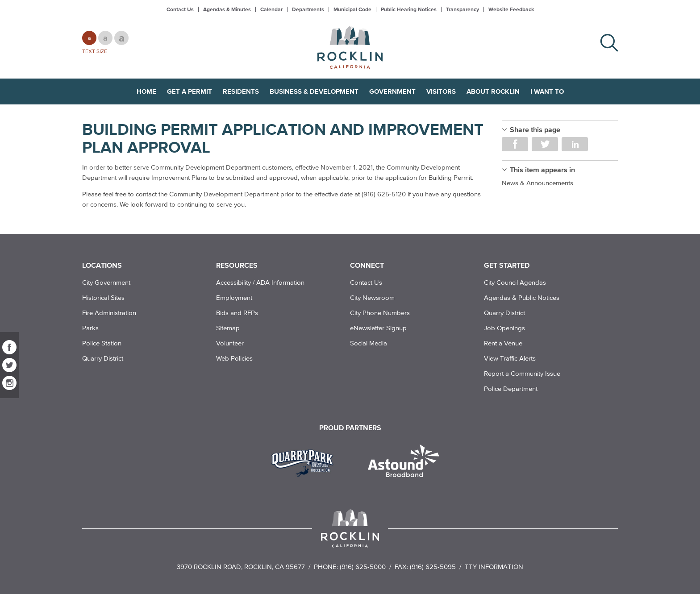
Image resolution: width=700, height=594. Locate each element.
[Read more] (306, 462)
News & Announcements (537, 183)
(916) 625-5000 (363, 567)
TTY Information (494, 567)
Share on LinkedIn (575, 144)
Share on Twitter (545, 144)
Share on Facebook (515, 144)
